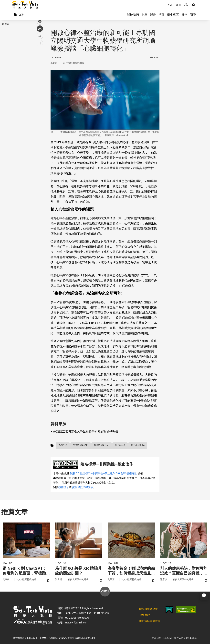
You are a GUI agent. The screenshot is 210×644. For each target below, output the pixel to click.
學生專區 (173, 15)
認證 (193, 15)
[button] (194, 5)
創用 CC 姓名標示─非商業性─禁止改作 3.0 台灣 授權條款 (103, 473)
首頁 (5, 24)
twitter (40, 70)
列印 (40, 92)
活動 (161, 15)
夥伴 (184, 15)
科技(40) (120, 445)
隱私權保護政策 (148, 609)
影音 (153, 15)
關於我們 (133, 15)
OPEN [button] (105, 591)
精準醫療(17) (102, 445)
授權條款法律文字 (83, 487)
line (39, 77)
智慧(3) (63, 445)
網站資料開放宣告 (150, 621)
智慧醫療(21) (81, 445)
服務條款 (145, 615)
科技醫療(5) (138, 445)
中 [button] (40, 85)
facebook (40, 63)
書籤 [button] (40, 99)
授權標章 (64, 487)
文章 (144, 15)
